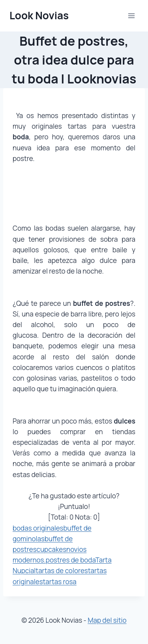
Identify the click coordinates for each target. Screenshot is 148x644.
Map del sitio (107, 620)
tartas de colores (62, 571)
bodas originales (38, 528)
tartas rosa (60, 582)
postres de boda (71, 560)
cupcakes (52, 549)
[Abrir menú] (131, 16)
